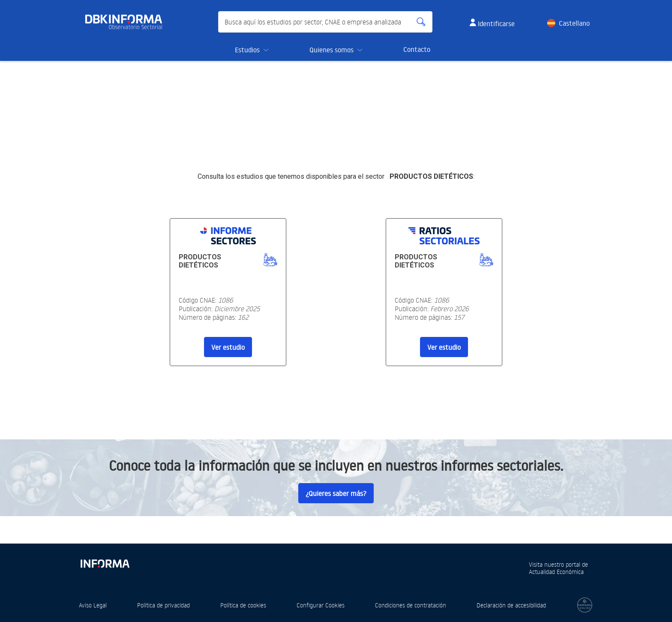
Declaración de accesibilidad (511, 605)
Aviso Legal (93, 605)
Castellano (574, 23)
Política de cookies (243, 605)
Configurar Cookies (321, 605)
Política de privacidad (163, 605)
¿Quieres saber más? (336, 493)
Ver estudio (228, 347)
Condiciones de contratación (411, 605)
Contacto (417, 49)
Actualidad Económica (556, 572)
